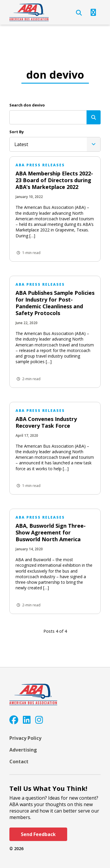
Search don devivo (27, 105)
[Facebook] (14, 720)
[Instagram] (39, 720)
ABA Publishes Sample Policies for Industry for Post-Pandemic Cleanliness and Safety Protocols (55, 303)
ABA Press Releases (40, 165)
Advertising (23, 750)
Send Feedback (38, 834)
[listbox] (55, 144)
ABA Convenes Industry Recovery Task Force (46, 422)
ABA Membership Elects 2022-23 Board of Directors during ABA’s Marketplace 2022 (54, 180)
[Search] (94, 117)
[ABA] (29, 12)
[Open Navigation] (93, 12)
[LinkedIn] (27, 720)
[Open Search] (79, 13)
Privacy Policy (25, 738)
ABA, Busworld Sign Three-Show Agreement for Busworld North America (51, 532)
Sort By (17, 132)
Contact (19, 762)
